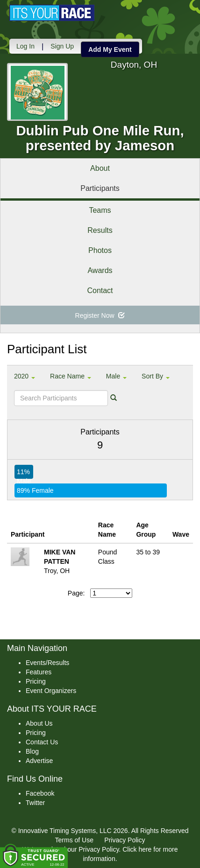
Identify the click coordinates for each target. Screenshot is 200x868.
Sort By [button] (156, 376)
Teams (100, 210)
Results (100, 230)
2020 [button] (25, 376)
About (100, 168)
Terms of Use (74, 840)
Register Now (100, 315)
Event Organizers (51, 691)
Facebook (40, 793)
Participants (100, 188)
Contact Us (42, 742)
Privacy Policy (125, 840)
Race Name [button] (71, 376)
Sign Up (62, 46)
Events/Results (47, 663)
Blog (32, 751)
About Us (39, 723)
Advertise (39, 761)
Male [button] (116, 376)
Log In (25, 46)
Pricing (36, 681)
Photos (100, 250)
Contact (100, 290)
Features (39, 672)
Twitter (35, 803)
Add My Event (110, 49)
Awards (100, 270)
